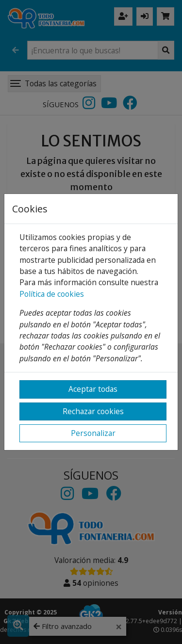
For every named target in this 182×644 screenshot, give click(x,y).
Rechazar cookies (93, 411)
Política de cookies (52, 294)
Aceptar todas (93, 389)
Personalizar (93, 433)
